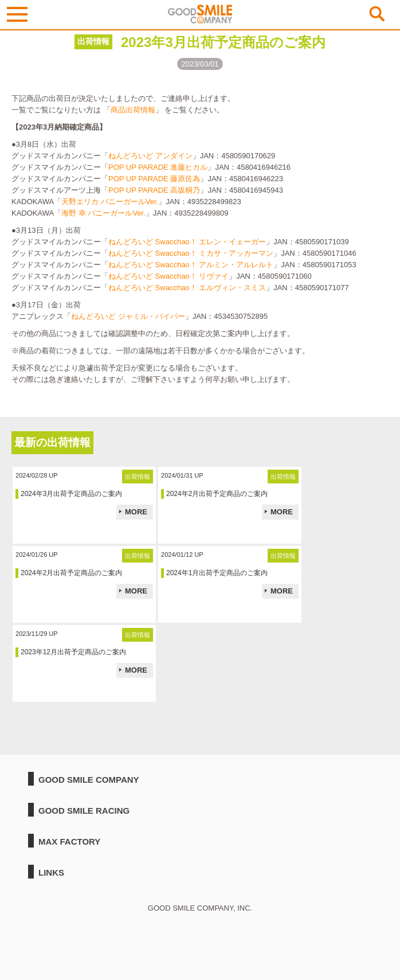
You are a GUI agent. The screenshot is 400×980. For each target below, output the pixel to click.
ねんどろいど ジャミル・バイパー (128, 316)
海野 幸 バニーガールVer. (103, 213)
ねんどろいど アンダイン (150, 156)
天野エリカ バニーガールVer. (110, 202)
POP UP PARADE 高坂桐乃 (154, 190)
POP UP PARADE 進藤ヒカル (158, 167)
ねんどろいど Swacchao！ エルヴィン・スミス (187, 288)
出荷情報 (93, 41)
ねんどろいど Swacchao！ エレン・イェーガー (187, 242)
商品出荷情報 (133, 110)
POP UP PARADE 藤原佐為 (154, 179)
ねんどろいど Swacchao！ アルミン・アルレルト (191, 265)
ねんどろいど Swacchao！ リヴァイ (168, 276)
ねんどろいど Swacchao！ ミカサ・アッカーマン (191, 253)
